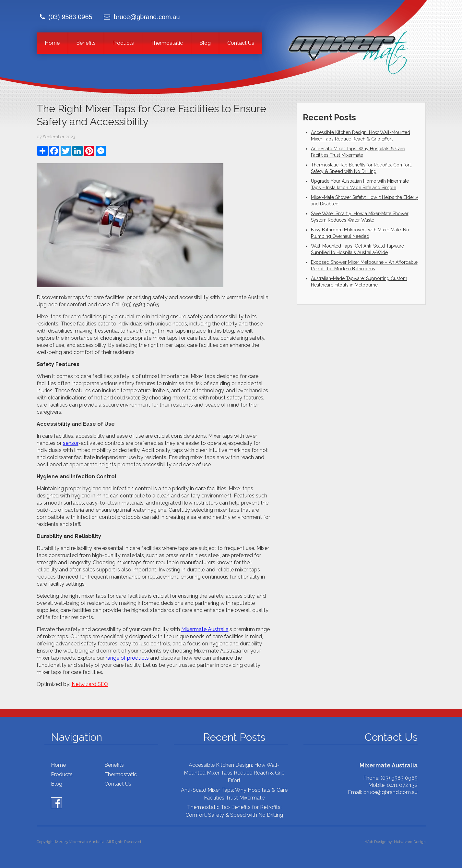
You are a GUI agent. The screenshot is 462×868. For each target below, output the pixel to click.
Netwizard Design (410, 842)
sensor (71, 443)
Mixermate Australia (205, 629)
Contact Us (241, 43)
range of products (127, 658)
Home (52, 43)
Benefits (86, 43)
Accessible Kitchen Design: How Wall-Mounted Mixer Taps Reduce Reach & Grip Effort (234, 773)
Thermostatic (167, 43)
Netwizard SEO (90, 684)
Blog (205, 43)
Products (123, 43)
